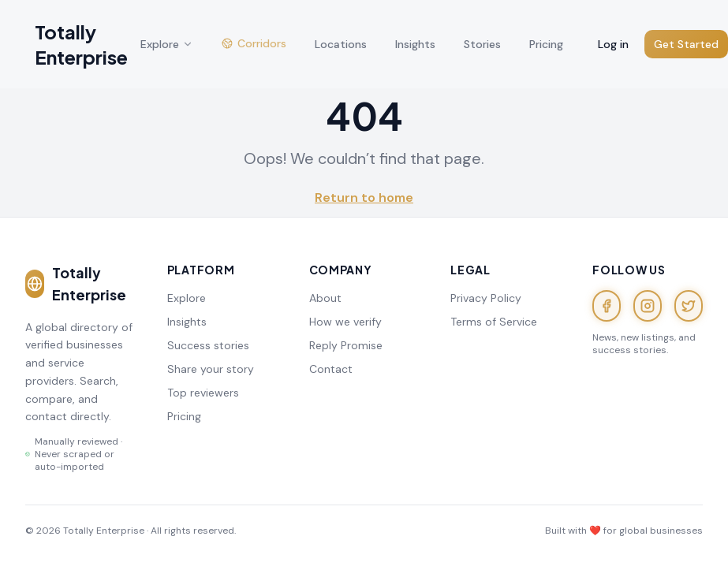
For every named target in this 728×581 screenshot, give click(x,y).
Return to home (364, 197)
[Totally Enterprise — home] (77, 44)
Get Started (686, 44)
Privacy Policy (486, 298)
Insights (187, 322)
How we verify (345, 322)
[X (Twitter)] (689, 306)
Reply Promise (346, 345)
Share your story (211, 369)
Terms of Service (494, 322)
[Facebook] (607, 306)
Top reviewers (203, 393)
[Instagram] (648, 306)
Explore (187, 298)
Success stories (208, 345)
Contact (331, 369)
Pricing (184, 416)
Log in (613, 44)
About (325, 298)
